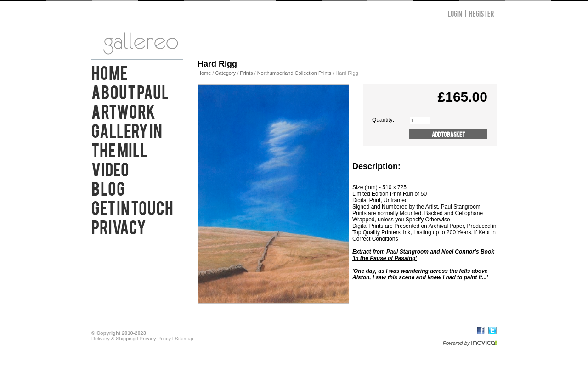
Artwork (123, 110)
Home (110, 72)
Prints (246, 73)
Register (482, 13)
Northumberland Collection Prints (294, 73)
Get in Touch (132, 207)
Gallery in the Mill (127, 139)
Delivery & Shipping (113, 339)
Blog (108, 187)
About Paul (130, 91)
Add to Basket (448, 134)
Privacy (119, 226)
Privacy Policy (155, 339)
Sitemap (184, 339)
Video (110, 168)
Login (455, 13)
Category (226, 73)
